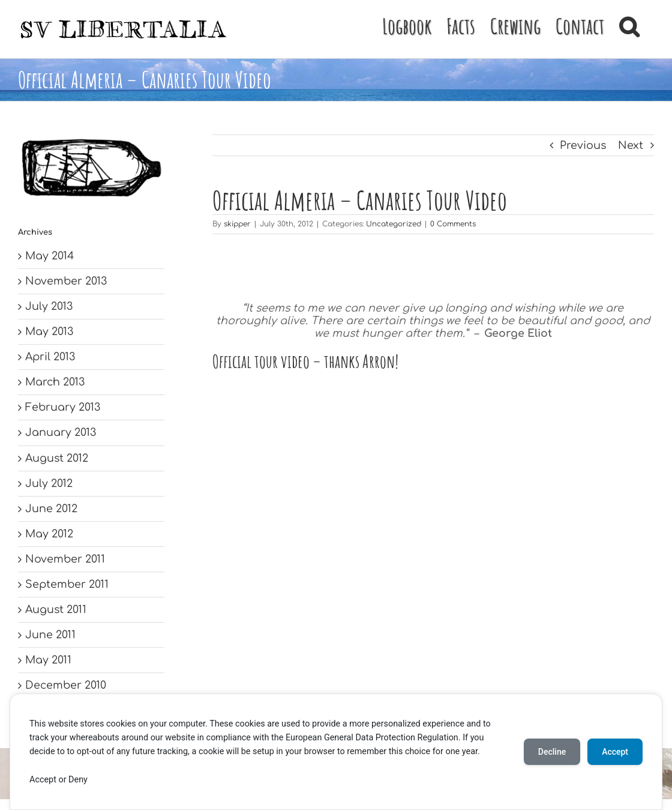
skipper (237, 224)
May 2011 (48, 660)
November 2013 (66, 281)
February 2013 (63, 407)
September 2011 (67, 584)
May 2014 (49, 256)
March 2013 (55, 382)
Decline (552, 752)
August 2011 (56, 609)
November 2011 (65, 559)
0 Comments (453, 224)
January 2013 (61, 432)
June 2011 (50, 635)
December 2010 (66, 685)
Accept (615, 752)
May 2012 (49, 534)
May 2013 (49, 331)
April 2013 (50, 357)
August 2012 (57, 458)
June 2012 (51, 509)
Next (631, 145)
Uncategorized (394, 224)
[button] (629, 25)
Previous (583, 145)
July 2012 (49, 483)
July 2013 (49, 306)
